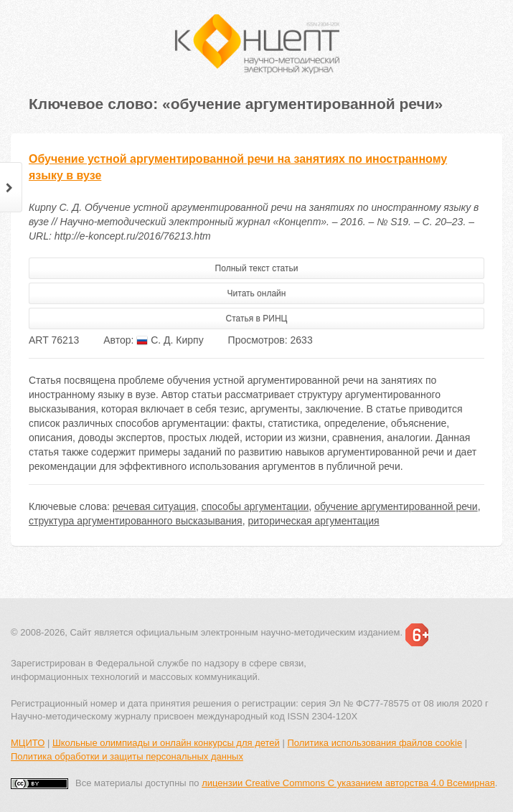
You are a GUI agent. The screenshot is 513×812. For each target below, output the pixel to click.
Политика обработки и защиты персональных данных (127, 756)
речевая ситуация (154, 506)
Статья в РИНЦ (257, 318)
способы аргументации (255, 506)
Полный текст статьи (257, 268)
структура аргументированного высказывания (136, 521)
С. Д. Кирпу (170, 340)
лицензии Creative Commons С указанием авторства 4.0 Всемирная (348, 783)
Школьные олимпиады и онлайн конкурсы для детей (166, 743)
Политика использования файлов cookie (375, 743)
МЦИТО (28, 743)
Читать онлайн (257, 293)
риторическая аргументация (313, 521)
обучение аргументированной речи (396, 506)
